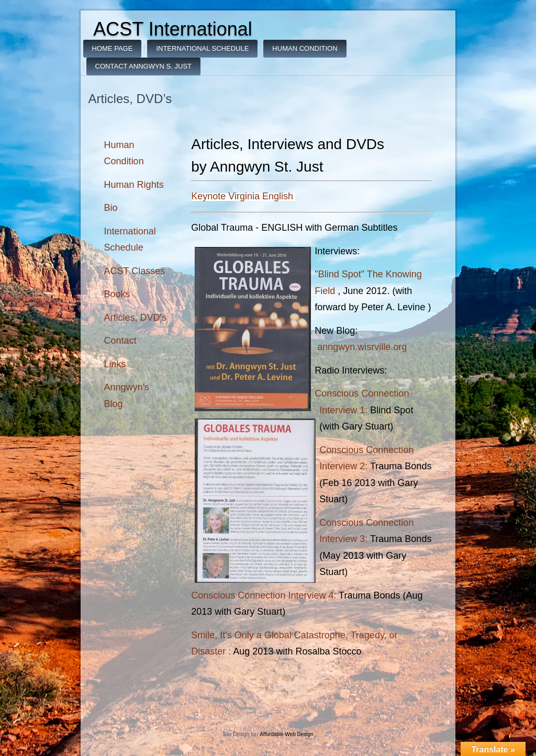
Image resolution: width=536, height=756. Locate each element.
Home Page (113, 48)
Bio (111, 208)
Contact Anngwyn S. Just (143, 66)
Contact (120, 341)
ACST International (173, 29)
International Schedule (202, 48)
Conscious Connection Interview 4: (264, 595)
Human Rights (134, 185)
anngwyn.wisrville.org (362, 347)
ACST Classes (135, 271)
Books (117, 294)
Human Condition (305, 48)
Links (115, 364)
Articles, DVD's (135, 318)
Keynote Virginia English (242, 196)
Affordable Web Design (286, 734)
